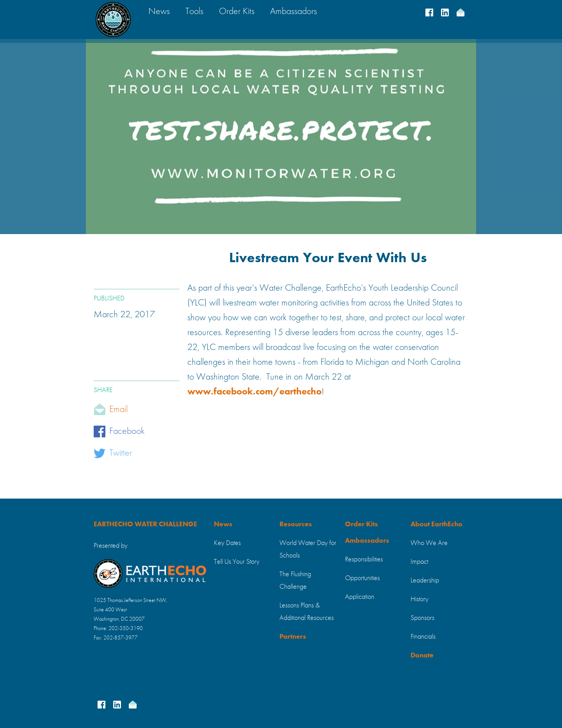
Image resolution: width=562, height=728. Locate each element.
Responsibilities (364, 559)
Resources (296, 524)
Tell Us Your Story (237, 562)
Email (118, 410)
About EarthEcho (437, 524)
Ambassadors (367, 541)
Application (360, 597)
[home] (113, 20)
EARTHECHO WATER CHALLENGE (145, 524)
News (223, 524)
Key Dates (227, 543)
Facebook (127, 431)
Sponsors (422, 618)
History (420, 599)
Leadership (425, 581)
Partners (293, 637)
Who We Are (429, 543)
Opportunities (362, 578)
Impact (419, 562)
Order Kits (361, 524)
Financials (423, 637)
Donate (422, 655)
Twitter (121, 453)
